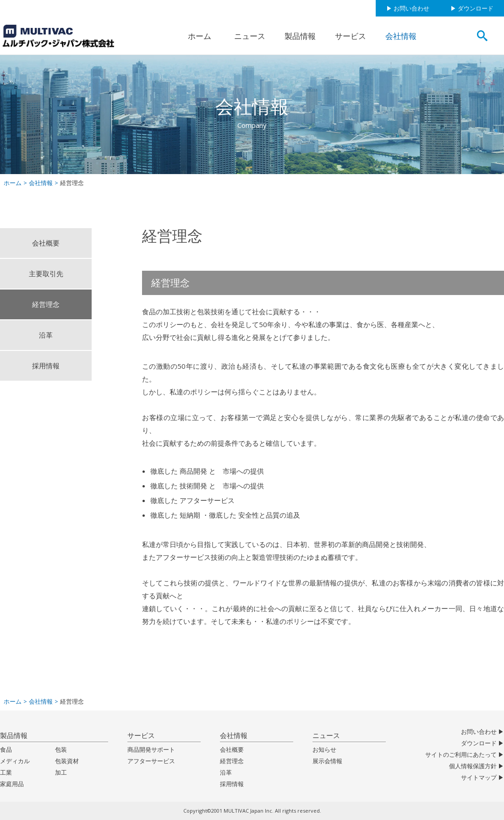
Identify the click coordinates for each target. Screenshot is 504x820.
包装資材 (67, 761)
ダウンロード (476, 8)
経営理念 (46, 304)
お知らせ (324, 750)
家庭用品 (12, 784)
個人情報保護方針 (473, 766)
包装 (61, 750)
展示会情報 (327, 761)
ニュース (250, 36)
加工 (61, 773)
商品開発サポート (151, 750)
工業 (6, 773)
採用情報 (46, 366)
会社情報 (401, 36)
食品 (6, 750)
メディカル (15, 761)
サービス (351, 36)
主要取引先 (46, 273)
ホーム (200, 36)
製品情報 (300, 36)
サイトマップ (479, 778)
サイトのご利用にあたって (461, 755)
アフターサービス (151, 761)
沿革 (46, 335)
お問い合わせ (411, 8)
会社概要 (46, 243)
